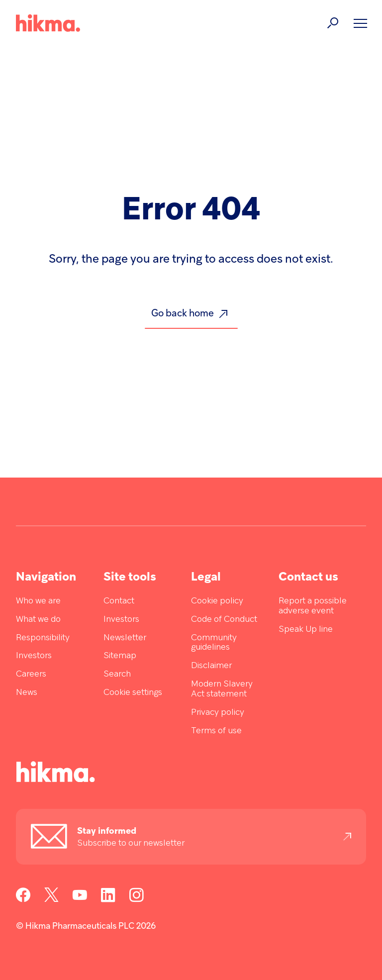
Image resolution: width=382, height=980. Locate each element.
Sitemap (120, 656)
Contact (119, 601)
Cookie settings (133, 693)
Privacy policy (218, 713)
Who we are (38, 601)
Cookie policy (217, 601)
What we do (38, 620)
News (27, 693)
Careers (31, 674)
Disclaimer (211, 666)
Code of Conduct (224, 620)
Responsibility (43, 638)
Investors (34, 656)
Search (117, 674)
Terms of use (216, 731)
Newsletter (125, 638)
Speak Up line (306, 630)
